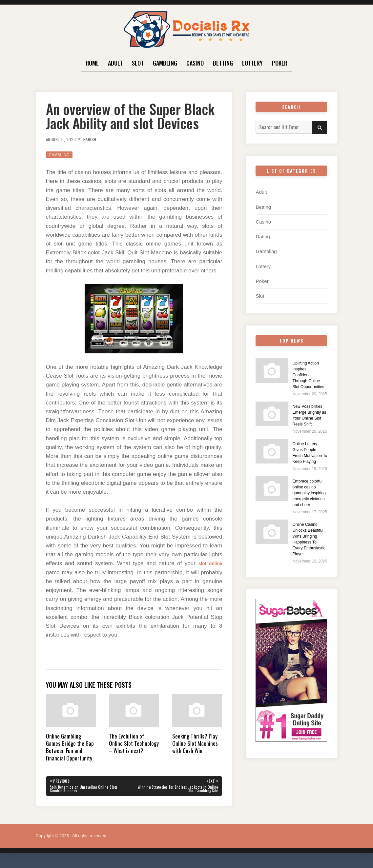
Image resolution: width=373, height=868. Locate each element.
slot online (208, 563)
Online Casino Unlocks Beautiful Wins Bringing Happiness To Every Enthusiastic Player (308, 586)
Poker (280, 63)
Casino (195, 63)
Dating (263, 236)
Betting (223, 63)
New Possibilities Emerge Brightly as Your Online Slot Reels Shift (309, 426)
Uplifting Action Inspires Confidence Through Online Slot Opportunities (309, 377)
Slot (138, 63)
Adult (115, 63)
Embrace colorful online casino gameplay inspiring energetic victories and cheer (308, 525)
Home (92, 63)
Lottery (252, 63)
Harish (97, 139)
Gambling (165, 63)
